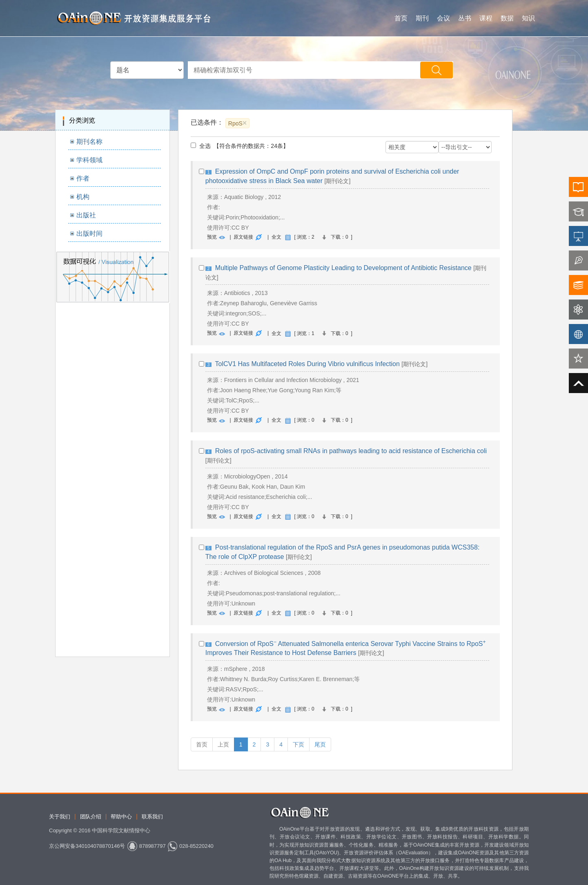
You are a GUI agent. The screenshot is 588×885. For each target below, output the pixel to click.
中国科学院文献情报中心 (121, 830)
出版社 (86, 215)
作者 (83, 178)
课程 (486, 18)
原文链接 (243, 237)
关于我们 (60, 817)
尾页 (320, 744)
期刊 (422, 18)
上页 (223, 744)
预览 (212, 237)
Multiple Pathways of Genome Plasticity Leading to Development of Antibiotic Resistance (343, 268)
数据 (507, 18)
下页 (298, 744)
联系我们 (152, 817)
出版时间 (89, 234)
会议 (443, 18)
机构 (83, 197)
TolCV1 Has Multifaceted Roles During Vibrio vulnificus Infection (307, 364)
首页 (401, 18)
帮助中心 (121, 817)
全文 (276, 237)
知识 (528, 18)
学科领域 (89, 160)
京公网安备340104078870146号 (87, 846)
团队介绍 (91, 817)
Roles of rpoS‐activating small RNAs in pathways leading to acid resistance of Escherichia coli (351, 451)
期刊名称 (89, 142)
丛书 (465, 18)
